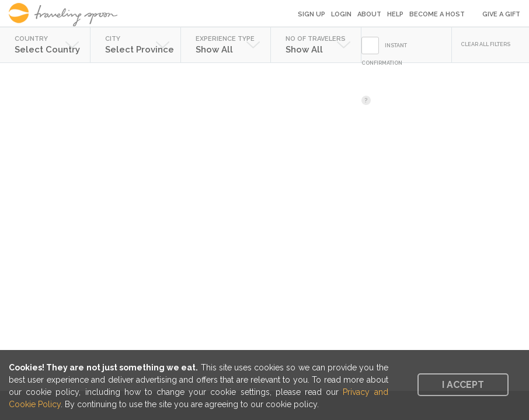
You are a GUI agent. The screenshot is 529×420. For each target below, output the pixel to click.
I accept (463, 385)
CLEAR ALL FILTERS (486, 44)
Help (395, 14)
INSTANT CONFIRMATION (384, 54)
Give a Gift (501, 14)
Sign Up (312, 14)
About (369, 14)
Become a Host (437, 14)
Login (341, 14)
